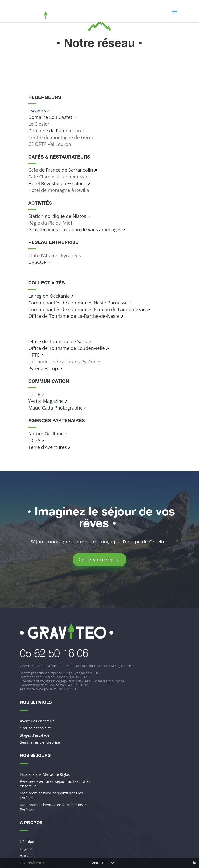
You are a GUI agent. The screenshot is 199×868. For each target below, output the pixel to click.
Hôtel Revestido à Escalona (57, 183)
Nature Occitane (46, 434)
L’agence (27, 849)
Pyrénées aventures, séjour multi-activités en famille (55, 784)
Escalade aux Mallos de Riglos (45, 774)
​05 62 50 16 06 (54, 655)
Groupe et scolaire (35, 728)
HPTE (34, 355)
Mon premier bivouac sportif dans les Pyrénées (51, 795)
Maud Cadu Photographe (55, 408)
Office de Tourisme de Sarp (58, 341)
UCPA (34, 440)
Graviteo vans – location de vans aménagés (75, 229)
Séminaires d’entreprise (40, 742)
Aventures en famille (37, 721)
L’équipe (27, 842)
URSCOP (37, 262)
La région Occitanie (49, 296)
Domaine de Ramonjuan (55, 131)
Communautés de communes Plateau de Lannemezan (87, 309)
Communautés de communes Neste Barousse (78, 303)
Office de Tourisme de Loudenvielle (67, 348)
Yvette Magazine (46, 401)
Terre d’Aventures (48, 447)
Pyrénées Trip (43, 368)
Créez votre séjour (99, 559)
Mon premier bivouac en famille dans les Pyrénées (54, 807)
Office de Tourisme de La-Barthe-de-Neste (74, 316)
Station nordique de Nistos (57, 216)
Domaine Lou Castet (50, 117)
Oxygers (37, 110)
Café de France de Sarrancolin (61, 170)
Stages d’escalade (35, 735)
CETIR (34, 394)
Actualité (27, 856)
